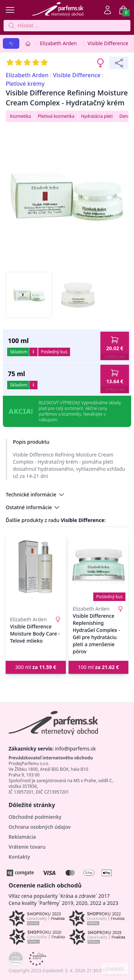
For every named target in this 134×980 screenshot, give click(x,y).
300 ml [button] (36, 667)
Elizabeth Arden (58, 43)
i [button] (33, 352)
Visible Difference (108, 43)
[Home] (28, 43)
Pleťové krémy (25, 84)
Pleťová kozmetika (56, 116)
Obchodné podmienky (35, 817)
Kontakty (19, 857)
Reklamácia (22, 837)
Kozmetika (21, 116)
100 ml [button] (98, 667)
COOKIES (115, 969)
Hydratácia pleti (97, 116)
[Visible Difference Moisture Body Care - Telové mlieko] (36, 567)
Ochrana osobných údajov (40, 827)
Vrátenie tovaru (27, 847)
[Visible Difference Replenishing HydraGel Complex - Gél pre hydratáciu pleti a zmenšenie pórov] (99, 567)
